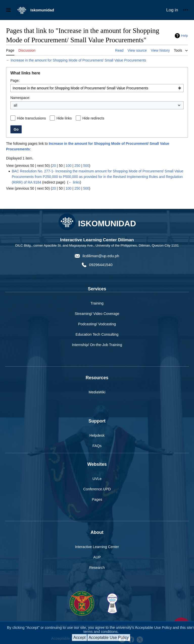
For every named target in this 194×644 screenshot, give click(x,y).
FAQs (97, 446)
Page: (15, 80)
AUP (97, 557)
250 (77, 166)
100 (69, 166)
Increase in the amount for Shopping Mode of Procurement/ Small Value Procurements (78, 60)
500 (86, 166)
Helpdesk (97, 435)
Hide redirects (93, 118)
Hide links (64, 118)
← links (74, 182)
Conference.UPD (97, 489)
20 (54, 166)
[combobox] (97, 88)
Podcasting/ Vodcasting (97, 324)
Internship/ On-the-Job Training (97, 345)
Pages (97, 499)
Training (97, 303)
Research (97, 568)
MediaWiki (97, 392)
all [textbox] (15, 105)
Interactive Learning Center (97, 547)
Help (185, 36)
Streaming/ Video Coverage (97, 314)
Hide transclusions (31, 118)
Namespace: (20, 98)
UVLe (97, 479)
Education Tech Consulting (97, 334)
